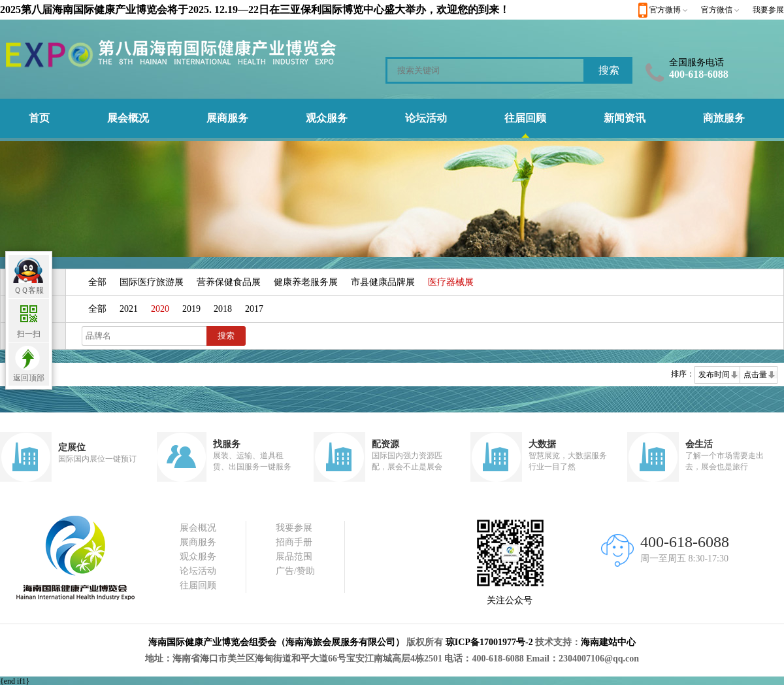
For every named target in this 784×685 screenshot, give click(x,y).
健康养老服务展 (306, 282)
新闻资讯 (625, 118)
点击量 (755, 375)
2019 (191, 309)
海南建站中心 (608, 642)
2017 (254, 309)
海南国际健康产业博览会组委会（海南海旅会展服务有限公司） (276, 642)
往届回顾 (525, 118)
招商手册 (294, 542)
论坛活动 (426, 118)
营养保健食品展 (229, 282)
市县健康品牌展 (383, 282)
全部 (97, 282)
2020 (160, 309)
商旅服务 (724, 118)
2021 (129, 309)
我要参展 (768, 10)
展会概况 (128, 118)
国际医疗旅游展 (152, 282)
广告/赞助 (295, 571)
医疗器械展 (451, 282)
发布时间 (714, 375)
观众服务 (327, 118)
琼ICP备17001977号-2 (489, 642)
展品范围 (294, 557)
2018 (223, 309)
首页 (39, 118)
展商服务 (227, 118)
